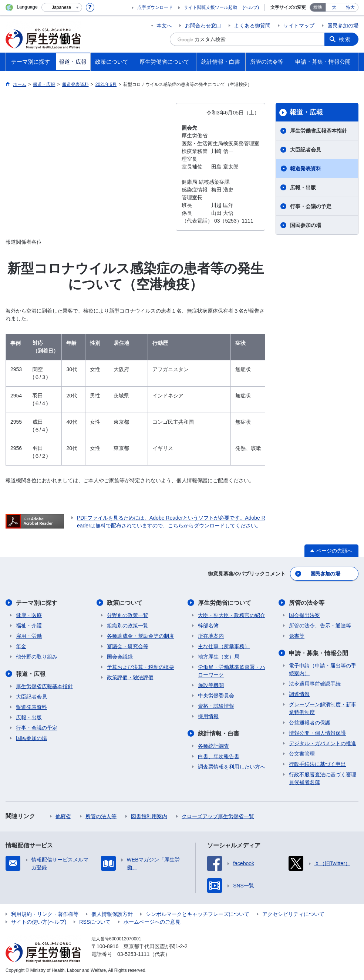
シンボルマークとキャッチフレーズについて (198, 914)
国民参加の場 (343, 26)
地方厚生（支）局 (219, 657)
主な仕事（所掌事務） (224, 646)
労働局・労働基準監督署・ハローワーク (232, 671)
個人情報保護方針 (112, 914)
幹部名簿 (208, 626)
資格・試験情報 (216, 706)
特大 (350, 7)
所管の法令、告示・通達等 (320, 626)
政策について (125, 603)
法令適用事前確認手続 (315, 684)
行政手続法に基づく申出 (317, 764)
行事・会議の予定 (311, 206)
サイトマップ (299, 26)
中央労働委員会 (216, 696)
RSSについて (95, 922)
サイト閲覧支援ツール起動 (210, 7)
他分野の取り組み (37, 657)
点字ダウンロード (155, 7)
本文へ (164, 26)
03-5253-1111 (133, 954)
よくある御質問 (252, 26)
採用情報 (208, 716)
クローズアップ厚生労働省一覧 (218, 816)
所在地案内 (211, 636)
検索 (345, 39)
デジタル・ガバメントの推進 (323, 743)
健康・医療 (29, 615)
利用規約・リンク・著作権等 (45, 914)
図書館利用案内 (149, 816)
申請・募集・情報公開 (318, 653)
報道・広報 (306, 112)
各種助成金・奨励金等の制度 (141, 636)
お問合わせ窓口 (203, 26)
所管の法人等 (101, 816)
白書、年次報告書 (219, 756)
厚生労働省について (225, 603)
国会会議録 (120, 657)
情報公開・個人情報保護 (317, 733)
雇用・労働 (29, 636)
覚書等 (297, 636)
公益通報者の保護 (310, 723)
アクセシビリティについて (293, 914)
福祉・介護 (29, 626)
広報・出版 (303, 187)
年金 (21, 646)
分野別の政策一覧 (128, 615)
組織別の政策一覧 (128, 626)
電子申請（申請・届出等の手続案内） (323, 669)
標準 (318, 7)
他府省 (63, 816)
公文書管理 (302, 754)
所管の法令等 (307, 603)
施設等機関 (211, 685)
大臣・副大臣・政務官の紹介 (232, 615)
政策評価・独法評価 (130, 677)
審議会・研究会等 (128, 646)
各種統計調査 (213, 746)
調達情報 (299, 694)
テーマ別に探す (37, 603)
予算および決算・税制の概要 (141, 667)
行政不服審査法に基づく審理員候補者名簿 (323, 778)
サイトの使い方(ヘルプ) (39, 922)
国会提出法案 (304, 615)
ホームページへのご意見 (152, 922)
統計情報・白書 (219, 734)
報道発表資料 (306, 169)
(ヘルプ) (251, 7)
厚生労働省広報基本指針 (318, 131)
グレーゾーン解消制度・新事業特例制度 (323, 708)
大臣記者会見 (306, 150)
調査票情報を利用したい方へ (232, 767)
